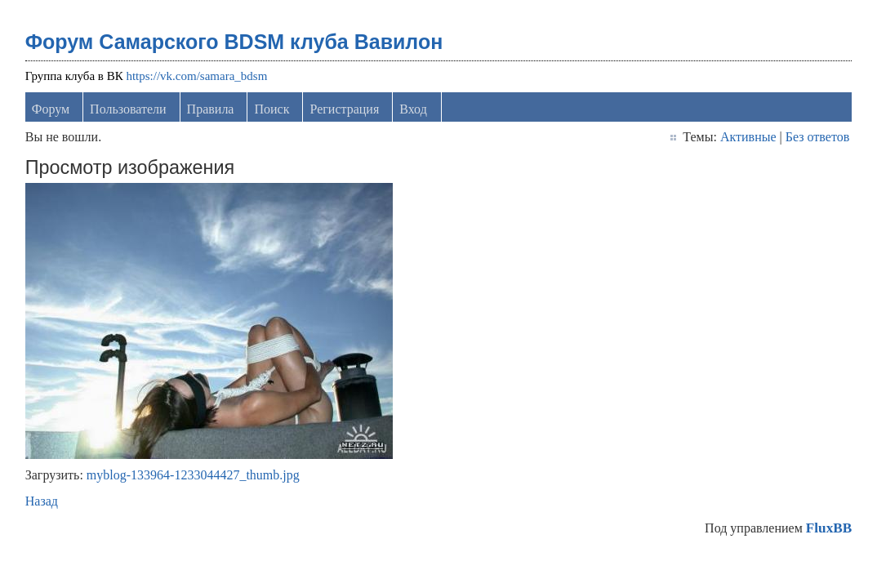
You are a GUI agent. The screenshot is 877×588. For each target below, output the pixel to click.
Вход (413, 109)
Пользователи (128, 109)
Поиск (272, 109)
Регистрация (344, 109)
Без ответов (817, 137)
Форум (51, 109)
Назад (42, 501)
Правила (211, 109)
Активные (748, 137)
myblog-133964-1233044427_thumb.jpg (193, 475)
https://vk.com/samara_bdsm (196, 76)
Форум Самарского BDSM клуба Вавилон (234, 42)
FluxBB (829, 528)
